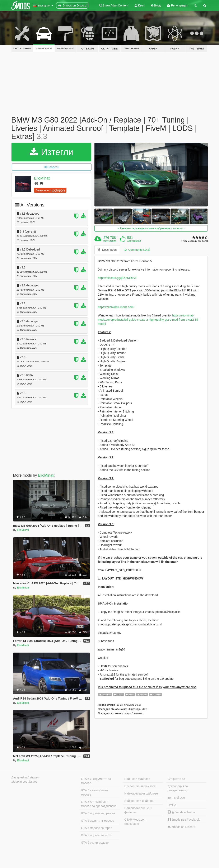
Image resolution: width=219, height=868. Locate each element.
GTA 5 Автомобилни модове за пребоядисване (99, 804)
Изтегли (52, 152)
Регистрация (178, 5)
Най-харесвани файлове (141, 793)
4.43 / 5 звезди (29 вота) (194, 241)
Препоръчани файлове (140, 786)
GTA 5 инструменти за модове (96, 781)
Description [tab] (107, 250)
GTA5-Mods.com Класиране (135, 822)
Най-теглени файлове (139, 801)
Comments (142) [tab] (137, 250)
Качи (140, 5)
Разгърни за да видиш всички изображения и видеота (151, 228)
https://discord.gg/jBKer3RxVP (117, 278)
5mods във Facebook (184, 820)
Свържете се (176, 779)
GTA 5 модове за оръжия (98, 813)
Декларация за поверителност (178, 788)
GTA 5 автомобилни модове (94, 792)
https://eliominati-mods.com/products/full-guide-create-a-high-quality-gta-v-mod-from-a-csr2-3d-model (148, 320)
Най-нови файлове (137, 779)
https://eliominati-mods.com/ (116, 307)
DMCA (172, 805)
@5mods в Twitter (181, 812)
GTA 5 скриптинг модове (98, 821)
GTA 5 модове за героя (97, 828)
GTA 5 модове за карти (97, 835)
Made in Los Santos (24, 782)
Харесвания (134, 241)
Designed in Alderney (25, 777)
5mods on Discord (181, 827)
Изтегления (110, 241)
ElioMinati (42, 178)
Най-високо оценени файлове (138, 810)
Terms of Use (176, 798)
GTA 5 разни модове (95, 843)
